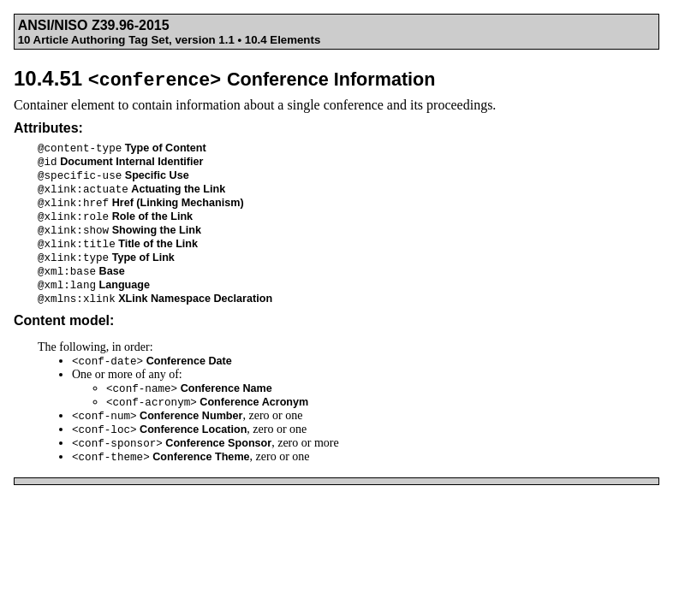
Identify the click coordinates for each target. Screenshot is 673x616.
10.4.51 (225, 78)
